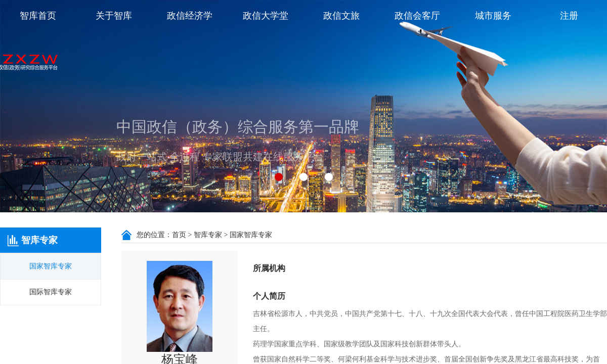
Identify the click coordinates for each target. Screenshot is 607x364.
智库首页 (38, 16)
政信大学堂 (266, 16)
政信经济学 (190, 16)
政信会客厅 (417, 16)
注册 (569, 16)
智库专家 (208, 235)
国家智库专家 (51, 266)
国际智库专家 (51, 292)
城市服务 (493, 16)
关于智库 (114, 16)
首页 (179, 235)
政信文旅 (341, 16)
